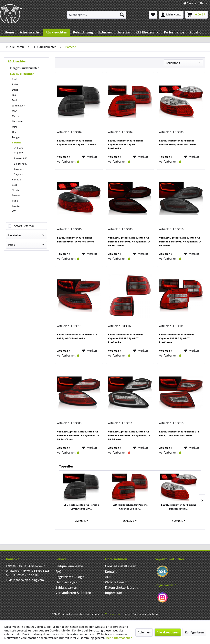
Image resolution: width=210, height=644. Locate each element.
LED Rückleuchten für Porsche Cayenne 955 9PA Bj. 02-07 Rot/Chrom (177, 338)
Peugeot (17, 137)
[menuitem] (97, 15)
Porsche (17, 143)
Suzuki (16, 195)
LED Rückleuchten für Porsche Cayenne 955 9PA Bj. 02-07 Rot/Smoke (126, 145)
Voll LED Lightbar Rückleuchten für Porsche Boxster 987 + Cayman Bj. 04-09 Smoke (181, 242)
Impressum (114, 593)
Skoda (15, 190)
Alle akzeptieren (168, 632)
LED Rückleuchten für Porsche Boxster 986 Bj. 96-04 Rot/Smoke (76, 240)
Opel (15, 132)
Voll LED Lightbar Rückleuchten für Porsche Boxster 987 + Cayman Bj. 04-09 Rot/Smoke (130, 242)
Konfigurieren (194, 632)
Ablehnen (144, 632)
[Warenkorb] (196, 15)
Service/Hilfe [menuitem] (194, 3)
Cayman (19, 174)
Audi (15, 79)
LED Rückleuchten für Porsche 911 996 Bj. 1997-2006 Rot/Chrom (179, 434)
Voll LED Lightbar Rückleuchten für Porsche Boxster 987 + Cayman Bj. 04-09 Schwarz (130, 435)
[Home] (9, 32)
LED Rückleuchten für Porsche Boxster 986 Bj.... (179, 507)
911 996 (18, 148)
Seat (15, 185)
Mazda (16, 116)
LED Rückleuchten (22, 74)
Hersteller (15, 235)
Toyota (16, 206)
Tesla (15, 201)
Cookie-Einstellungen (121, 566)
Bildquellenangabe (69, 566)
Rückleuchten (17, 61)
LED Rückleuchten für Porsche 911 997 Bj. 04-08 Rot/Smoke (77, 336)
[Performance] (174, 32)
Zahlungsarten (66, 587)
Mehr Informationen (119, 638)
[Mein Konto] (171, 15)
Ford (14, 100)
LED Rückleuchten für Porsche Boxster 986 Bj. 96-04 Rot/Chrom (178, 143)
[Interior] (124, 32)
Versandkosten (114, 614)
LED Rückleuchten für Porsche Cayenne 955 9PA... (81, 507)
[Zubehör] (196, 32)
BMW (15, 84)
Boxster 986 (21, 158)
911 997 (18, 153)
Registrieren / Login (70, 577)
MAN (15, 111)
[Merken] (90, 157)
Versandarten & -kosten (73, 593)
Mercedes (17, 121)
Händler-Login (66, 582)
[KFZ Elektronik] (147, 32)
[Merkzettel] (153, 15)
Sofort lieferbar (24, 226)
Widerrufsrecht (116, 582)
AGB (108, 577)
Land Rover (18, 106)
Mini (14, 127)
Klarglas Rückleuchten (25, 68)
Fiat (14, 95)
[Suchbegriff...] (97, 15)
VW (14, 211)
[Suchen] (122, 15)
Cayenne (19, 169)
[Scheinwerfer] (30, 32)
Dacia (15, 90)
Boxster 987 (21, 164)
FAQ (59, 572)
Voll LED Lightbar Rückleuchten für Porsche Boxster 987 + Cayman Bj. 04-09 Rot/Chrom (79, 435)
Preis (12, 245)
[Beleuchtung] (83, 32)
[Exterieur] (105, 32)
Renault (16, 180)
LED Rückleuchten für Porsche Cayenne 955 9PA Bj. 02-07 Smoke (77, 143)
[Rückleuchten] (56, 32)
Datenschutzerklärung (122, 587)
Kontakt (111, 572)
